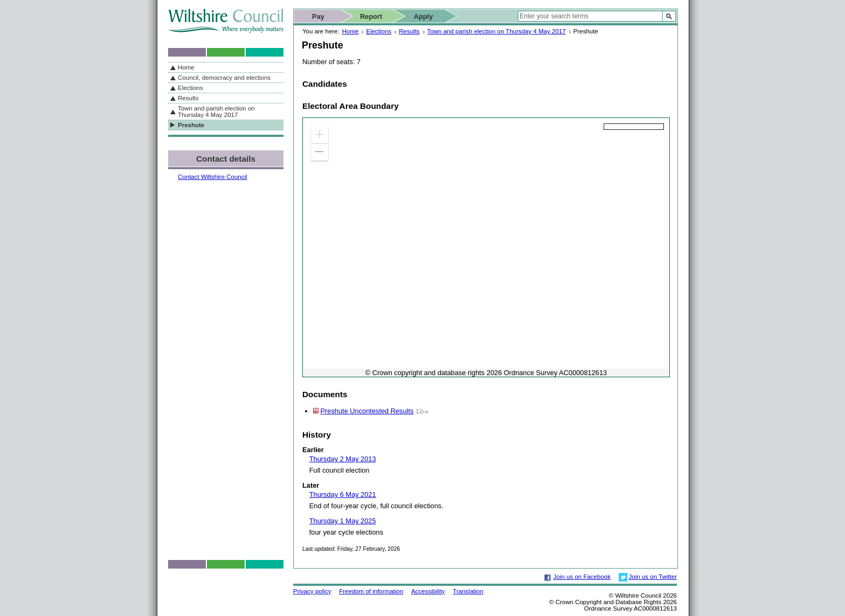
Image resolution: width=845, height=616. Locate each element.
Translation (468, 591)
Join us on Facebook (582, 577)
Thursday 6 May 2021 (343, 494)
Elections (379, 31)
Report (371, 16)
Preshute (191, 125)
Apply (424, 16)
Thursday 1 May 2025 (343, 521)
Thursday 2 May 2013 (343, 459)
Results (409, 31)
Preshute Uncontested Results (367, 411)
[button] (320, 135)
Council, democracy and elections (224, 78)
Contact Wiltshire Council (213, 177)
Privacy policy (312, 591)
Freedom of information (371, 591)
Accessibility (428, 591)
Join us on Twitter (653, 577)
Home (351, 31)
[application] (486, 247)
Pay (318, 16)
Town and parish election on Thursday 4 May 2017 (497, 31)
